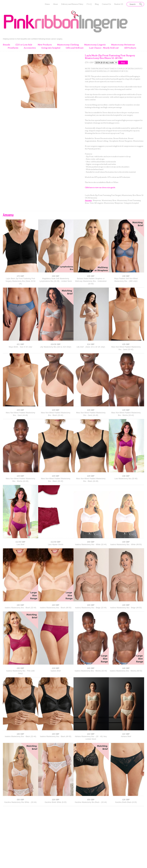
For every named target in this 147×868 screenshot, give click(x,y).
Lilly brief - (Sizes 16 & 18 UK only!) (91, 347)
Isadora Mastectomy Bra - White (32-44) (91, 544)
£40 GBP (91, 542)
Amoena (88, 200)
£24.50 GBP (56, 344)
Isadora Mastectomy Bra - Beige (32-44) (91, 608)
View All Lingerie (96, 203)
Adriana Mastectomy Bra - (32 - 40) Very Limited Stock (91, 738)
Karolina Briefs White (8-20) (56, 802)
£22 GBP (126, 734)
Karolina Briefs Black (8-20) (126, 802)
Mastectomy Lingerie (95, 45)
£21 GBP (20, 344)
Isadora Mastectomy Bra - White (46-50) (126, 544)
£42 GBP (91, 734)
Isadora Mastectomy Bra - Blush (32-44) (20, 608)
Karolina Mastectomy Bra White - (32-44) (20, 802)
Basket (119, 4)
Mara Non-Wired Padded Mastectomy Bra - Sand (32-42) (126, 348)
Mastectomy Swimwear (123, 45)
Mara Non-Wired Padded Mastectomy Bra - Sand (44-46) (20, 414)
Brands (6, 45)
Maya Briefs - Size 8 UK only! (20, 347)
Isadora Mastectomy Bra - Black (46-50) (56, 736)
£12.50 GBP (20, 542)
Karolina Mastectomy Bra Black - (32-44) (91, 802)
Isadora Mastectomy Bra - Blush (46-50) (56, 608)
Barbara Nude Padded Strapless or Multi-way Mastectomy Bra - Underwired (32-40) (91, 281)
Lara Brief (20, 544)
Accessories (30, 48)
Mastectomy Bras (109, 200)
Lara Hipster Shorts (56, 544)
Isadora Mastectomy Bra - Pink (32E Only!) (20, 672)
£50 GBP (20, 800)
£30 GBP (20, 668)
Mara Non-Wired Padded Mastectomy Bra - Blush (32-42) (56, 414)
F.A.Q (89, 4)
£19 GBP (56, 668)
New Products (45, 45)
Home (47, 4)
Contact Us (106, 4)
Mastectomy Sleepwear (113, 203)
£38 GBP (56, 276)
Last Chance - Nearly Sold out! (104, 48)
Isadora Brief (56, 671)
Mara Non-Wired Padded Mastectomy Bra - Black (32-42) (56, 480)
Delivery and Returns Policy (72, 4)
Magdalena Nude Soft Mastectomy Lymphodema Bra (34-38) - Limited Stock (56, 280)
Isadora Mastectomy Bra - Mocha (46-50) (126, 671)
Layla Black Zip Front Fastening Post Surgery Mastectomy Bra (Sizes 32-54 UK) (21, 281)
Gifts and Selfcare (75, 48)
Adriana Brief (126, 736)
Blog (97, 4)
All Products (130, 48)
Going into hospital (51, 48)
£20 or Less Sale (24, 45)
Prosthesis (13, 48)
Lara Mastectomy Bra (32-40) (126, 479)
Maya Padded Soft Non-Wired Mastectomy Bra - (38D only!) (126, 280)
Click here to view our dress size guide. (100, 187)
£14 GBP (91, 344)
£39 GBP (91, 276)
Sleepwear (97, 200)
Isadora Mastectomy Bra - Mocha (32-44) (91, 671)
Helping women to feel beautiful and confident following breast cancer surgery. (33, 39)
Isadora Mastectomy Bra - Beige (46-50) (126, 608)
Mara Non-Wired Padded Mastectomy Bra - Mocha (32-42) (126, 414)
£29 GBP (126, 344)
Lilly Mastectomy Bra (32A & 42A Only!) (56, 347)
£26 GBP (56, 800)
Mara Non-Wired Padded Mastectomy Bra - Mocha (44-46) (20, 480)
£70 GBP (20, 276)
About (55, 4)
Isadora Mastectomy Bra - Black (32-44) (20, 736)
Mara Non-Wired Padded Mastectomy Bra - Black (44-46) (91, 480)
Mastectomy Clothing (68, 45)
